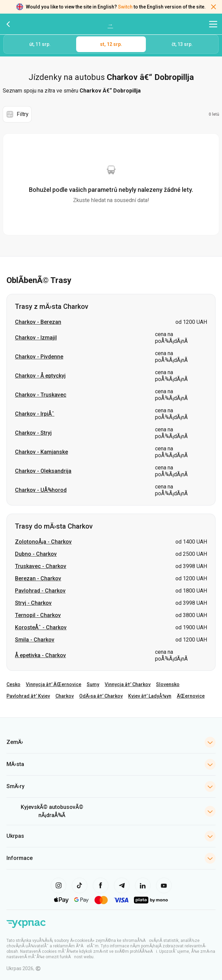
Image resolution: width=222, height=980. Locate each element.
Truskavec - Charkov (41, 566)
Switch (125, 7)
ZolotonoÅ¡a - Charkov (43, 542)
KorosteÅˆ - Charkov (41, 627)
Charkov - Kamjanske (41, 452)
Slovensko (168, 684)
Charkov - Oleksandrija (43, 471)
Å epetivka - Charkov (40, 655)
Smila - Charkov (35, 640)
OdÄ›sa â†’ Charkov (101, 696)
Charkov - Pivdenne (39, 357)
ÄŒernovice (191, 696)
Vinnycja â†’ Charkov (128, 684)
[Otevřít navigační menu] (213, 24)
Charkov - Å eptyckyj (40, 376)
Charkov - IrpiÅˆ (35, 414)
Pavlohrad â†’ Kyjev (28, 696)
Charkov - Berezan (38, 322)
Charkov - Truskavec (41, 395)
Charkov (65, 696)
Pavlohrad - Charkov (40, 591)
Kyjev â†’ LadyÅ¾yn (150, 696)
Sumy (93, 684)
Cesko (13, 684)
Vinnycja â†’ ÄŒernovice (54, 684)
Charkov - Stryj (33, 433)
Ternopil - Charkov (38, 615)
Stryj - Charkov (33, 603)
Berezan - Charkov (38, 578)
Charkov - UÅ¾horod (41, 490)
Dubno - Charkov (36, 554)
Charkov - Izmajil (36, 338)
